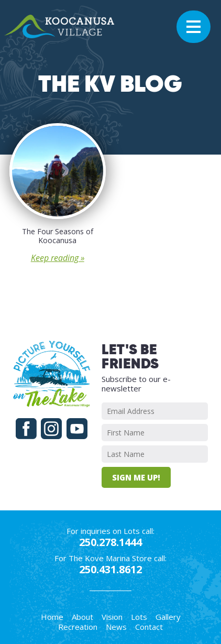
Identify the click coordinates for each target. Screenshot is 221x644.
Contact (149, 627)
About (82, 617)
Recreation (78, 627)
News (116, 627)
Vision (112, 617)
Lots (139, 617)
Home (52, 617)
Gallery (168, 617)
